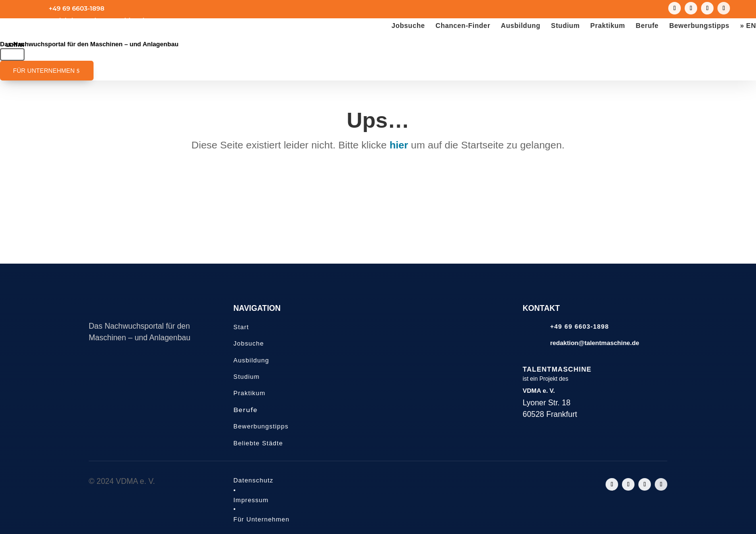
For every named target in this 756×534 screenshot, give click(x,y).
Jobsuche (408, 26)
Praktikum (607, 26)
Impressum (251, 500)
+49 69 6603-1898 (76, 8)
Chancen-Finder (463, 26)
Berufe (647, 26)
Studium (566, 26)
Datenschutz (253, 480)
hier (399, 145)
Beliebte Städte (258, 443)
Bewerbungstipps (699, 26)
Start (241, 327)
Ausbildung (521, 26)
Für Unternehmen (44, 71)
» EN (748, 26)
